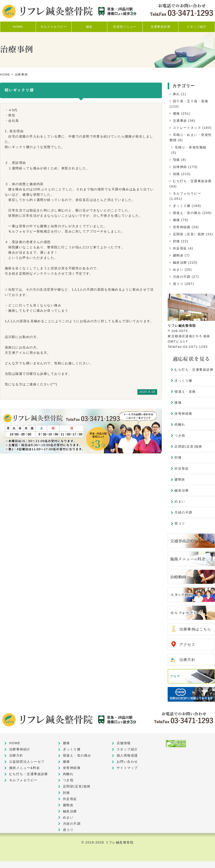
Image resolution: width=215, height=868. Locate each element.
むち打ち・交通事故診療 (192, 181)
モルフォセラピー (187, 193)
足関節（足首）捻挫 (189, 234)
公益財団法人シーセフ (27, 762)
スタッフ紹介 (127, 749)
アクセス (187, 645)
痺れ (176, 94)
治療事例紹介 (20, 749)
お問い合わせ (127, 762)
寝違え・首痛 (185, 392)
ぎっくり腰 (182, 206)
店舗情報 (124, 743)
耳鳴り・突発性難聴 (191, 147)
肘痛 (176, 241)
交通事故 (180, 121)
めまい (178, 270)
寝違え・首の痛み (187, 213)
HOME (5, 74)
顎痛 (176, 160)
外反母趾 (180, 248)
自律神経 (180, 167)
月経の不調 (182, 277)
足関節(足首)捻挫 (188, 446)
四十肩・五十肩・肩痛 (191, 101)
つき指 (180, 435)
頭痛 (176, 174)
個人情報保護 (127, 755)
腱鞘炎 (178, 255)
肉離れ (180, 425)
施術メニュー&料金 (25, 768)
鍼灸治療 (180, 262)
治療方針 (187, 660)
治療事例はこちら (195, 629)
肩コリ (178, 284)
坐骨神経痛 (182, 227)
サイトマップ (127, 768)
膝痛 (176, 220)
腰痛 (176, 114)
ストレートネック (187, 128)
